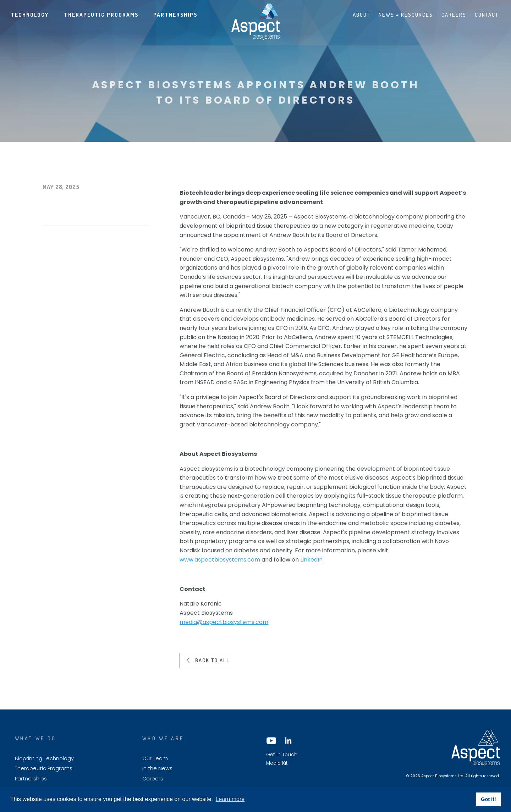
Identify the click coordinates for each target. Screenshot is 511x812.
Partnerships (175, 15)
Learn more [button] (230, 799)
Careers (454, 15)
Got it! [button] (488, 799)
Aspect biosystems (255, 22)
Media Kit (277, 763)
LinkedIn (311, 560)
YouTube (271, 741)
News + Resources (406, 15)
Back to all (212, 660)
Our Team (155, 759)
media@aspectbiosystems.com (224, 622)
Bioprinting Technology (44, 759)
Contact (487, 15)
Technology (30, 15)
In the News (157, 769)
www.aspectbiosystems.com (220, 560)
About (361, 15)
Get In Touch (282, 755)
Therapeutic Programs (101, 15)
